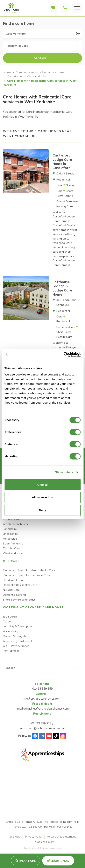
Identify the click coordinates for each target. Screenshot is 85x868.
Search (43, 58)
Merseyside (10, 539)
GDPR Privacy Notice (16, 646)
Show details (64, 472)
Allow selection (42, 497)
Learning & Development (19, 626)
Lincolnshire (10, 534)
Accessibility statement (61, 837)
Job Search (10, 617)
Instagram (63, 736)
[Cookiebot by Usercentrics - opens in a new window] (64, 355)
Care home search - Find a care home (40, 72)
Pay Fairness (11, 651)
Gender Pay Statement (18, 641)
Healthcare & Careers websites (42, 848)
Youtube (49, 736)
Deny (42, 510)
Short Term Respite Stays (19, 600)
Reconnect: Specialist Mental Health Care (29, 570)
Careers (8, 621)
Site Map (15, 837)
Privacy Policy (34, 837)
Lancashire (10, 529)
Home (7, 72)
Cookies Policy (44, 842)
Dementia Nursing (14, 595)
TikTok (56, 736)
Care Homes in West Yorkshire (27, 76)
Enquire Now (60, 861)
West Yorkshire (13, 553)
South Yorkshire (13, 544)
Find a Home (27, 861)
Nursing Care (11, 590)
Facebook (35, 736)
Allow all (42, 485)
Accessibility (11, 631)
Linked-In (42, 736)
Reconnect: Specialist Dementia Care (26, 575)
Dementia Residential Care (20, 585)
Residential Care (13, 580)
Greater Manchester (16, 524)
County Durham (13, 519)
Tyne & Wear (11, 548)
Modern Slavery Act (15, 636)
